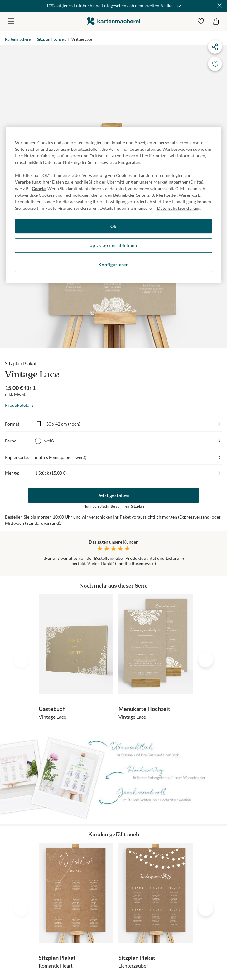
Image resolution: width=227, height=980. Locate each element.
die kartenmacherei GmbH (113, 21)
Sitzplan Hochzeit (51, 39)
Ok (113, 226)
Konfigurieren (113, 265)
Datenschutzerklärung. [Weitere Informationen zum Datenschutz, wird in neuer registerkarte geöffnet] (179, 208)
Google (39, 188)
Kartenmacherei (18, 39)
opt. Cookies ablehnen (113, 246)
